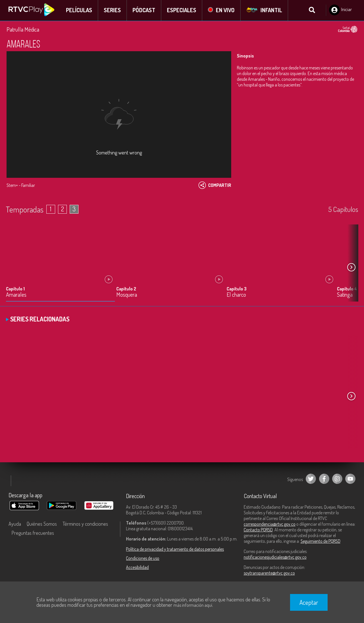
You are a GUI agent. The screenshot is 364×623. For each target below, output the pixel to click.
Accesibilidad (137, 568)
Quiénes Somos (42, 524)
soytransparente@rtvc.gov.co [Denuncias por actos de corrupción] (269, 574)
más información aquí (193, 605)
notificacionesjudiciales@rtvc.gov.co (275, 558)
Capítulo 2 (126, 289)
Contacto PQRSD (258, 530)
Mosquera (127, 295)
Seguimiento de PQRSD (320, 542)
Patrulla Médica (23, 30)
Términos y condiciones (85, 524)
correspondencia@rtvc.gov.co (270, 525)
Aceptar (309, 602)
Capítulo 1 (15, 289)
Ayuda (15, 524)
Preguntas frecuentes (33, 533)
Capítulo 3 (237, 289)
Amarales (16, 295)
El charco (236, 295)
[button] (351, 268)
